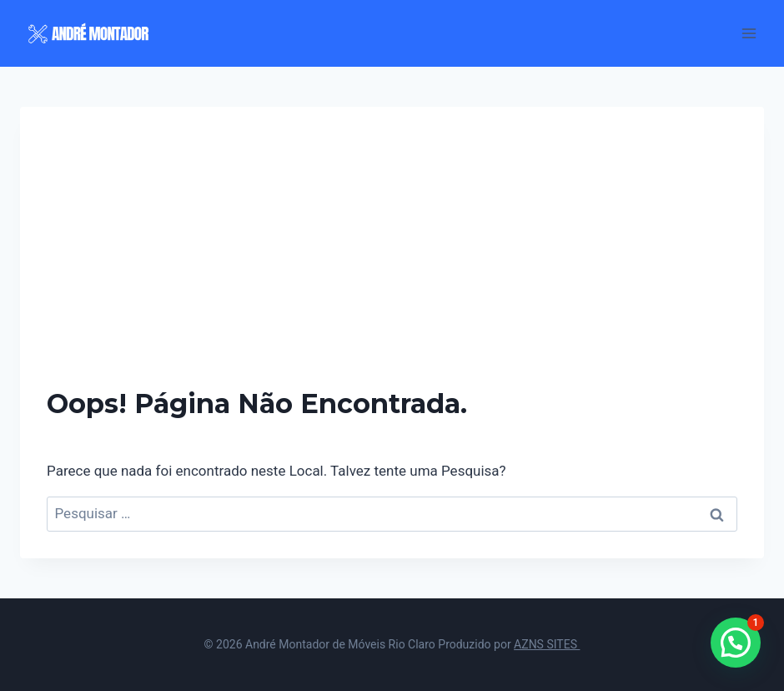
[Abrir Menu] (749, 33)
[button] (736, 643)
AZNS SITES (547, 644)
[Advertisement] (392, 259)
